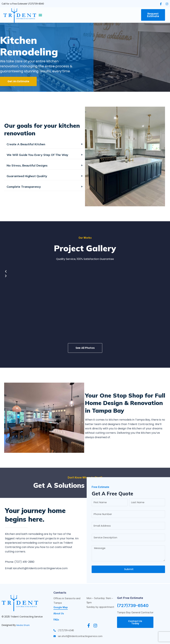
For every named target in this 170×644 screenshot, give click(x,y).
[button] (40, 15)
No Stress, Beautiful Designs (27, 165)
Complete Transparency (24, 187)
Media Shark (23, 625)
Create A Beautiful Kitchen (26, 144)
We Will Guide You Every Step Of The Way (37, 155)
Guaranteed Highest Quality (27, 176)
